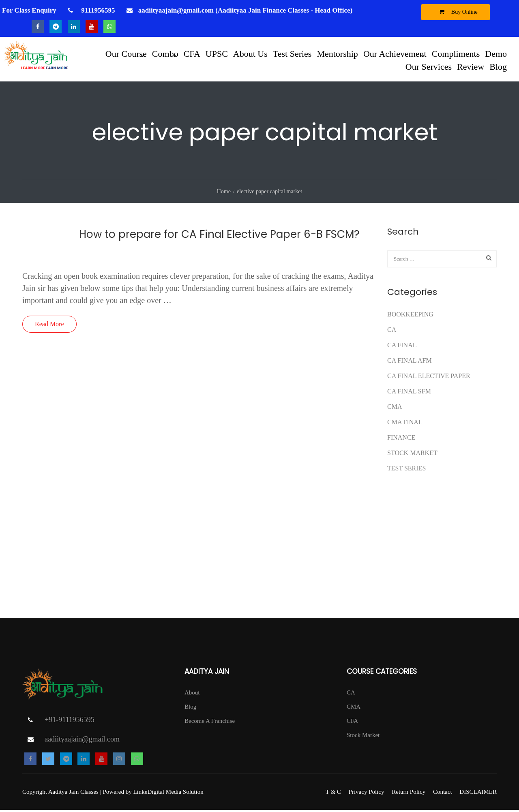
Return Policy (409, 794)
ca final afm (410, 362)
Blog (498, 66)
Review (471, 66)
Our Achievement (395, 53)
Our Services (429, 66)
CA (392, 331)
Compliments (456, 53)
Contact (443, 794)
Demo (496, 53)
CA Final (402, 347)
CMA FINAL (405, 424)
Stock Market (412, 454)
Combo (165, 53)
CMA (395, 408)
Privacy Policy (367, 794)
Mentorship (337, 53)
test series (406, 470)
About (192, 694)
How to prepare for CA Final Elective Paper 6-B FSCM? (219, 236)
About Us (250, 53)
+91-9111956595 (70, 722)
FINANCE (401, 439)
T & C (333, 794)
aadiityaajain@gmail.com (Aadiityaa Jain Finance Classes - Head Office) (246, 10)
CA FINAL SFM (409, 393)
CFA (192, 53)
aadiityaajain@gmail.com (82, 741)
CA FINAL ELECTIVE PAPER (429, 377)
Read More (49, 326)
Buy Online (456, 12)
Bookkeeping (410, 316)
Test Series (292, 53)
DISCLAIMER (478, 794)
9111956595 (97, 10)
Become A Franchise (210, 722)
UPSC (217, 53)
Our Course (126, 53)
